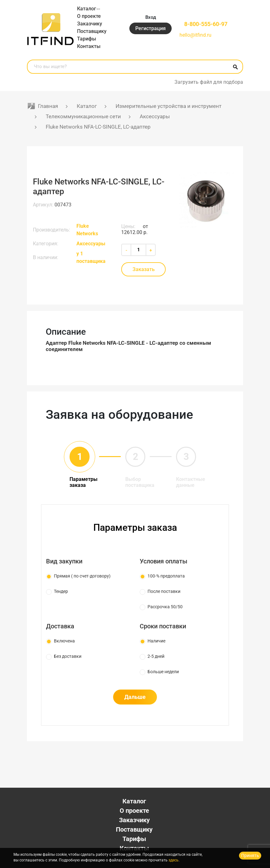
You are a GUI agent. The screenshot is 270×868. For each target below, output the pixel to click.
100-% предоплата (166, 576)
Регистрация (151, 28)
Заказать (144, 269)
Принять (250, 855)
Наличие (156, 641)
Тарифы (87, 39)
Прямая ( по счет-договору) (82, 576)
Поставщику (92, 31)
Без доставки (68, 656)
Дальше (135, 697)
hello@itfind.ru (195, 35)
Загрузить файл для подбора (209, 82)
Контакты (89, 46)
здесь (174, 860)
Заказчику (90, 24)
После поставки (164, 591)
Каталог (87, 9)
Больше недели (163, 672)
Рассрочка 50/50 (165, 607)
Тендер (61, 591)
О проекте (89, 16)
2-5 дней (156, 656)
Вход (151, 17)
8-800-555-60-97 (206, 24)
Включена (64, 641)
